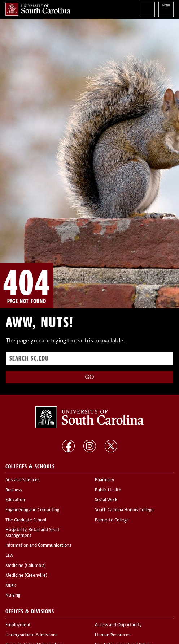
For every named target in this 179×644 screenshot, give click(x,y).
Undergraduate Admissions (31, 635)
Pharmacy (104, 480)
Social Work (106, 500)
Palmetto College (112, 520)
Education (15, 500)
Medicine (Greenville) (26, 576)
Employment (18, 625)
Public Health (108, 490)
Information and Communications (38, 546)
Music (11, 586)
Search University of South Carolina (147, 9)
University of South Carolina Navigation (166, 9)
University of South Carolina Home (38, 9)
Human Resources (113, 635)
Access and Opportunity (118, 625)
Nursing (13, 596)
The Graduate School (26, 520)
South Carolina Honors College (124, 510)
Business (14, 490)
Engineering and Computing (32, 510)
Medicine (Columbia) (26, 566)
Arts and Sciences (22, 480)
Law (9, 556)
